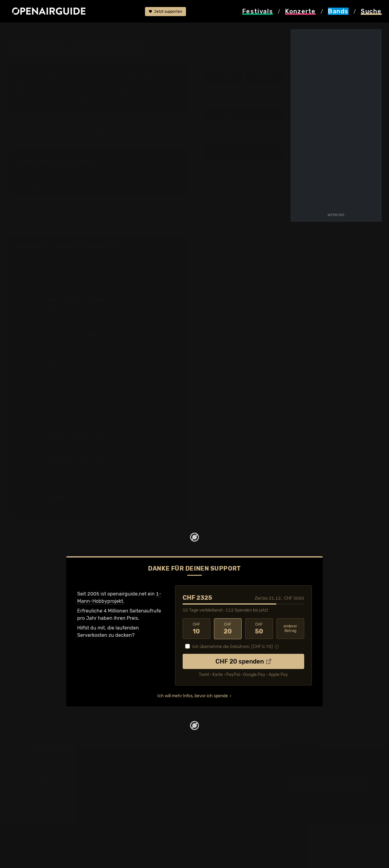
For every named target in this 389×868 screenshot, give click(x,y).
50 (259, 629)
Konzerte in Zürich (131, 784)
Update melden (327, 784)
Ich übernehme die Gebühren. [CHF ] (233, 646)
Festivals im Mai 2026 (46, 806)
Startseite (18, 31)
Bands (43, 31)
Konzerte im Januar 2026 (139, 813)
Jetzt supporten (165, 12)
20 (228, 629)
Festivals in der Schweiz (49, 784)
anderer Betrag (290, 628)
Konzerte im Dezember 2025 (142, 806)
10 (196, 629)
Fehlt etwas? (170, 247)
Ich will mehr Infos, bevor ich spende (193, 696)
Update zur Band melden (243, 115)
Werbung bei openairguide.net (233, 791)
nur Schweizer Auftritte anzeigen (146, 271)
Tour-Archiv (57, 93)
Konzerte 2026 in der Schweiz (144, 828)
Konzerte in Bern (129, 791)
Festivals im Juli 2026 (46, 820)
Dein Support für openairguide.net (237, 784)
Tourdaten (264, 78)
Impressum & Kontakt (222, 806)
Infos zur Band (222, 78)
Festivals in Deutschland (49, 791)
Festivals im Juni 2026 (47, 813)
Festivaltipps (36, 777)
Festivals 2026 (38, 799)
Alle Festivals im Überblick (51, 835)
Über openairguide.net (224, 777)
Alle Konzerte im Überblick (139, 835)
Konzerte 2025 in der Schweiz (144, 820)
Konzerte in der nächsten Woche (147, 799)
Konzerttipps (124, 777)
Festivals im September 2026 (55, 828)
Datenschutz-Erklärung (225, 799)
